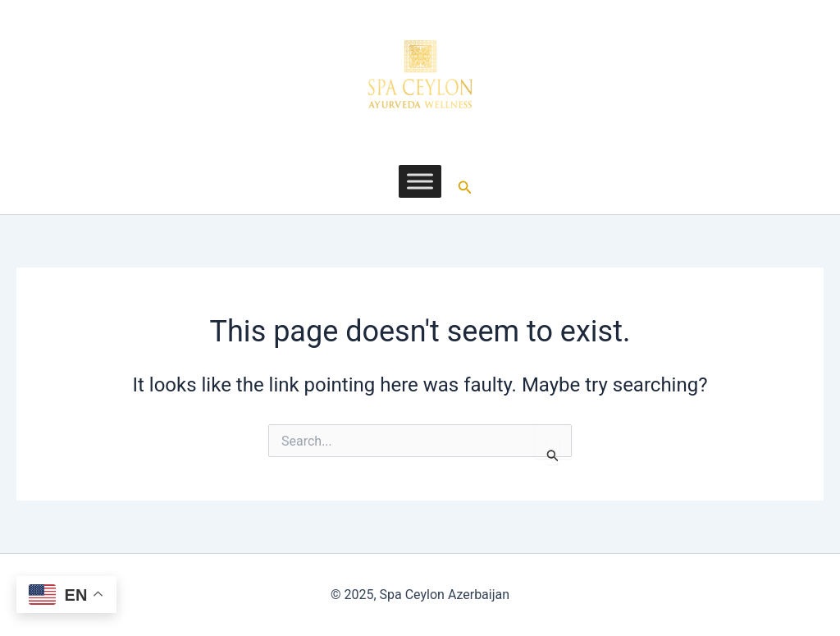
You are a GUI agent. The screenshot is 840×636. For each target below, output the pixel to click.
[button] (465, 182)
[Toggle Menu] (420, 181)
